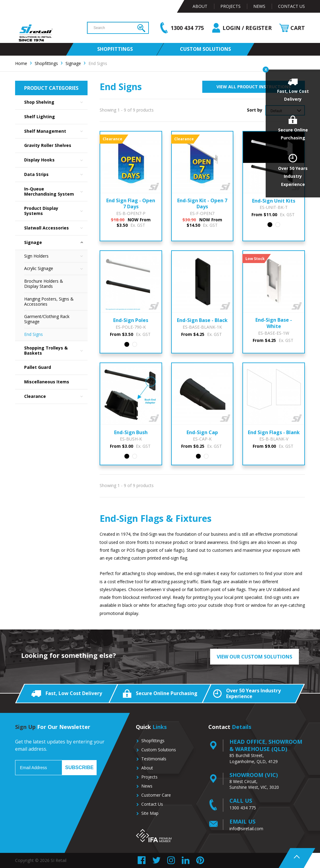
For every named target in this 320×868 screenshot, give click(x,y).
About (200, 6)
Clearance (56, 397)
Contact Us (291, 6)
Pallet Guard (38, 367)
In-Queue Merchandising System (56, 192)
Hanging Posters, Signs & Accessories (49, 301)
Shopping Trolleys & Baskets (56, 351)
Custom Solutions (159, 750)
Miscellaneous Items (47, 382)
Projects (230, 6)
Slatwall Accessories (56, 228)
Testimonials (154, 759)
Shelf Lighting (40, 117)
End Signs (34, 334)
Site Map (150, 813)
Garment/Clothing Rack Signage (47, 319)
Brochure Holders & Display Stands (44, 284)
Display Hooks (56, 160)
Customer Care (156, 795)
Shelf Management (56, 131)
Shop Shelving (56, 102)
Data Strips (56, 175)
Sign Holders (56, 256)
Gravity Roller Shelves (48, 145)
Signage (56, 243)
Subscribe (79, 767)
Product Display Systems (56, 211)
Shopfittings (153, 741)
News (259, 6)
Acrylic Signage (56, 269)
